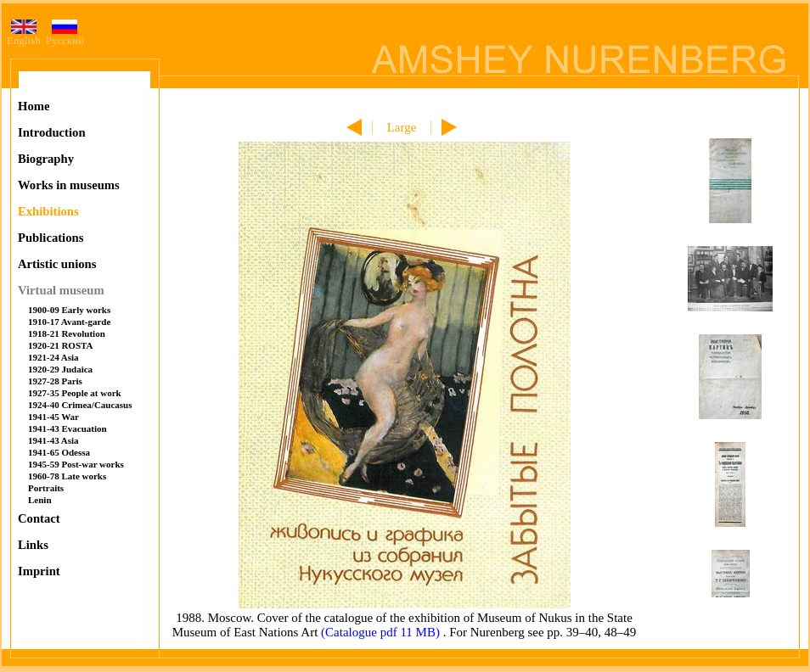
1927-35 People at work (75, 393)
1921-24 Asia (53, 357)
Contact (39, 518)
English (24, 35)
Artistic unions (57, 264)
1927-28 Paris (55, 381)
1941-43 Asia (53, 440)
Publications (51, 238)
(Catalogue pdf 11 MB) (382, 632)
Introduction (52, 132)
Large (402, 127)
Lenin (40, 500)
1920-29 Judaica (60, 369)
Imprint (39, 571)
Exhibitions (48, 211)
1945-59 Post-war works (76, 464)
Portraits (46, 488)
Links (33, 545)
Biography (46, 159)
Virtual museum (61, 290)
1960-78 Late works (67, 476)
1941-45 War (53, 417)
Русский (65, 35)
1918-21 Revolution (67, 333)
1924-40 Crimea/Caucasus (80, 405)
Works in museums (69, 185)
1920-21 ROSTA (61, 345)
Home (34, 106)
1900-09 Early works (69, 310)
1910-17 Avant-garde (69, 322)
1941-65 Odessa (59, 452)
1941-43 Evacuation (67, 428)
